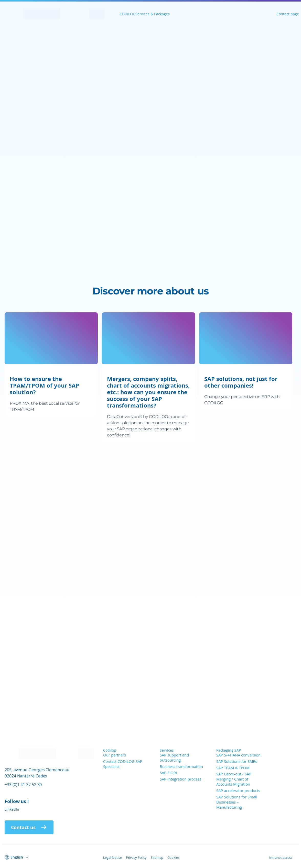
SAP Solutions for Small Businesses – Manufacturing (237, 802)
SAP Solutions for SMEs (236, 761)
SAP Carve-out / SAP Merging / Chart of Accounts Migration (234, 779)
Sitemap (157, 858)
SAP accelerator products (238, 790)
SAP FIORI (168, 773)
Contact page (288, 14)
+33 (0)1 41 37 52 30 (23, 784)
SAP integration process (180, 779)
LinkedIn (12, 809)
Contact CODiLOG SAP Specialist (123, 764)
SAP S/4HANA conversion (238, 755)
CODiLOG (127, 14)
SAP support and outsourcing (174, 757)
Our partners (115, 755)
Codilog (110, 750)
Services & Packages (153, 14)
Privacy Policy (136, 858)
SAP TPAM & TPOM (233, 768)
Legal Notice (112, 858)
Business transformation (181, 766)
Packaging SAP (229, 750)
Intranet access (281, 858)
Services (167, 750)
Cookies (173, 858)
